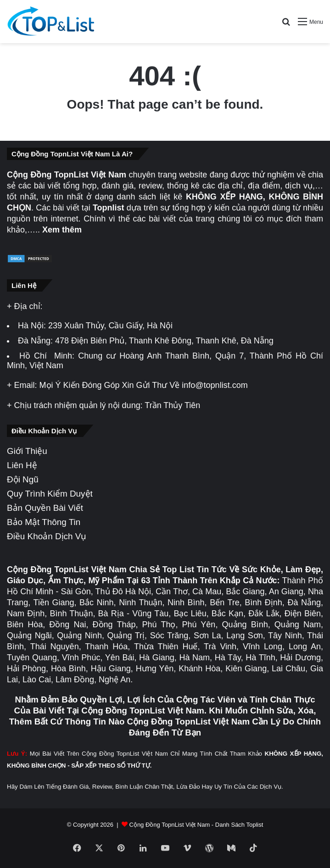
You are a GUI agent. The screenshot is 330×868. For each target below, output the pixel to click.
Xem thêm (62, 230)
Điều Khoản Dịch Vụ (47, 536)
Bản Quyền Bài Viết (45, 508)
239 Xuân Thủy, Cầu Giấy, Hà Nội (110, 326)
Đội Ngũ (23, 479)
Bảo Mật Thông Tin (44, 522)
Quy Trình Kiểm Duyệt (50, 494)
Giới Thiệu (27, 451)
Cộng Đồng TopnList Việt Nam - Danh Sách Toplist (196, 825)
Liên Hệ (22, 465)
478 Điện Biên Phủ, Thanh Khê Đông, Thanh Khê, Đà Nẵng (164, 341)
